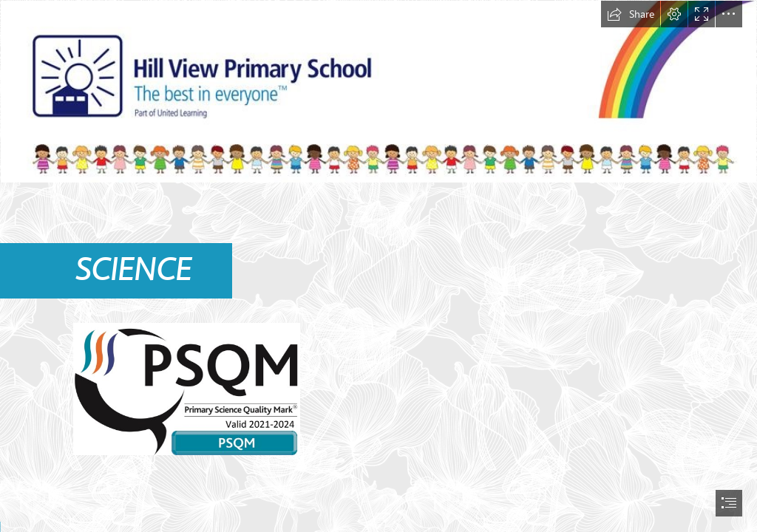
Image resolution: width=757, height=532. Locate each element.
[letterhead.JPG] (378, 92)
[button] (631, 14)
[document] (378, 266)
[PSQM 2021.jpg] (186, 388)
